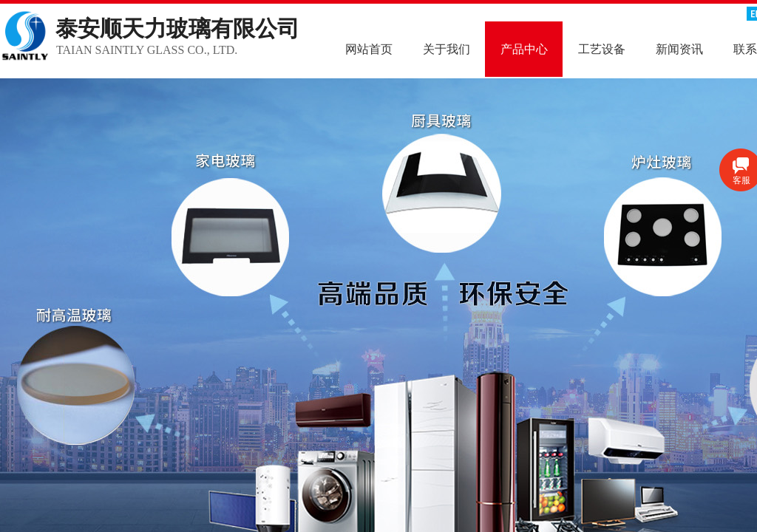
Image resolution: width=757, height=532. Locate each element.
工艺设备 (602, 49)
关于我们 (447, 49)
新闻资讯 (679, 49)
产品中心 (524, 49)
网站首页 (369, 49)
